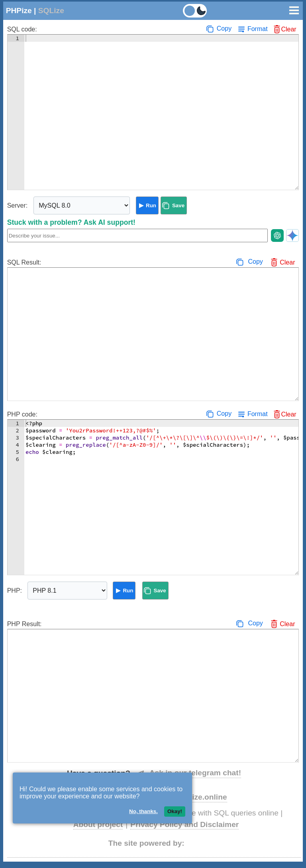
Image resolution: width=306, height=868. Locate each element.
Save (178, 205)
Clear (288, 29)
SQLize (51, 11)
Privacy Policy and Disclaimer (184, 824)
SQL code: (22, 29)
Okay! (175, 811)
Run (151, 205)
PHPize (19, 11)
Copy (224, 28)
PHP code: (22, 414)
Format (258, 29)
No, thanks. (143, 811)
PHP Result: (25, 624)
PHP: (15, 591)
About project (98, 824)
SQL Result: (24, 262)
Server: (18, 205)
